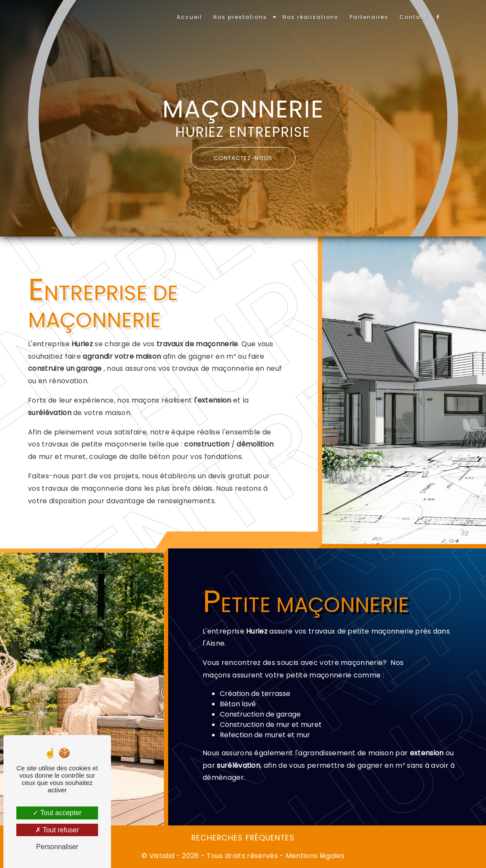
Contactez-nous (243, 158)
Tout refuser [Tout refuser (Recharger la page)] (57, 830)
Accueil (189, 17)
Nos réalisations (311, 17)
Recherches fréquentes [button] (243, 838)
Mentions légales (314, 856)
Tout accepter (57, 813)
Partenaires (369, 17)
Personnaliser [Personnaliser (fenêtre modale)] (57, 847)
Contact (414, 17)
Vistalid (162, 856)
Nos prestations (240, 17)
